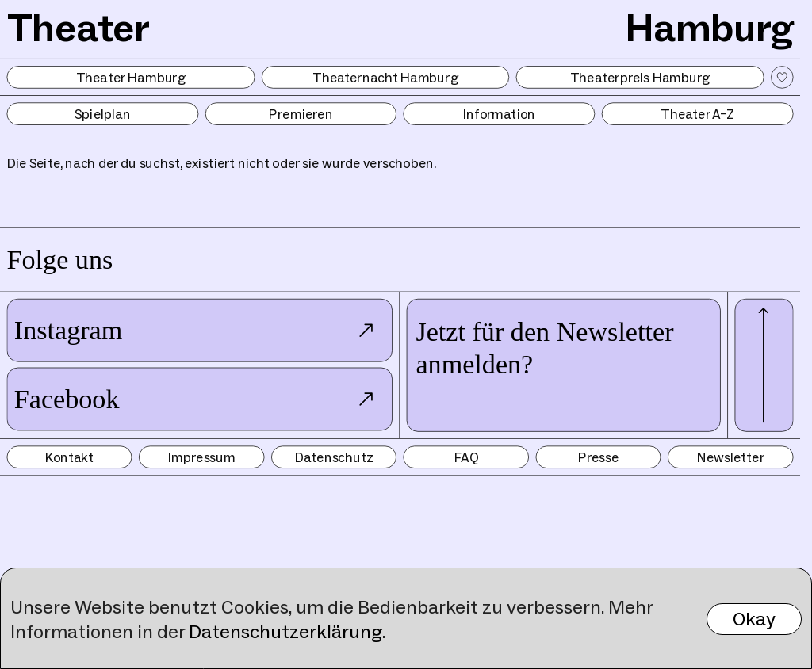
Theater (79, 27)
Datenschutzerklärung (285, 631)
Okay (754, 619)
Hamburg (709, 27)
